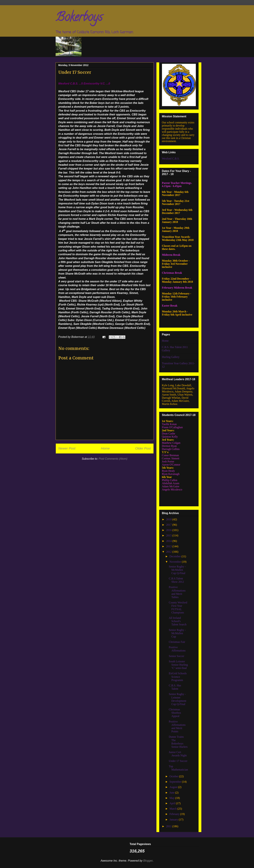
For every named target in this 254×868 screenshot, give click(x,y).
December (175, 556)
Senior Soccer (176, 656)
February (175, 814)
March (173, 809)
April (173, 803)
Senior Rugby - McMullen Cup (177, 633)
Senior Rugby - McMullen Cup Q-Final (177, 570)
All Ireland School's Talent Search (178, 621)
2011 (169, 826)
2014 (169, 541)
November (176, 562)
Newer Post (67, 448)
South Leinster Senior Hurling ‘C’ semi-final (178, 665)
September (176, 782)
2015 (169, 535)
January (174, 820)
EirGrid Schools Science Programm (178, 677)
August (174, 787)
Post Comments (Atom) (113, 459)
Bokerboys (79, 18)
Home (105, 448)
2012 (169, 552)
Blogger (148, 861)
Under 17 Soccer (178, 761)
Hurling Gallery (171, 357)
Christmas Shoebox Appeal (175, 713)
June (172, 793)
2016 (169, 530)
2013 (169, 546)
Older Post (143, 448)
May (172, 798)
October (174, 776)
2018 (169, 519)
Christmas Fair (177, 642)
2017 (169, 525)
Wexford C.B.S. (171, 159)
